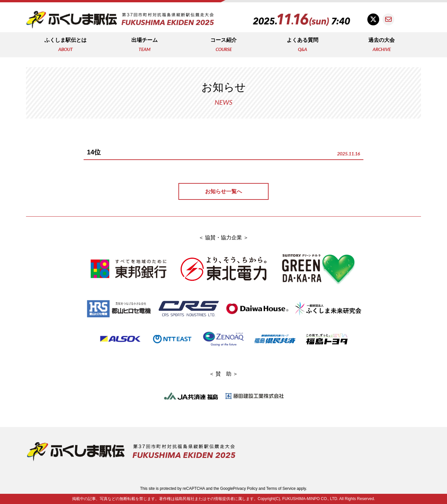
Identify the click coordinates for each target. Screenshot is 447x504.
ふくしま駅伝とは (66, 45)
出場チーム (145, 45)
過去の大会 (381, 45)
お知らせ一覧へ (223, 191)
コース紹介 (223, 45)
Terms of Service (281, 489)
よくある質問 (302, 45)
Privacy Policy (245, 489)
